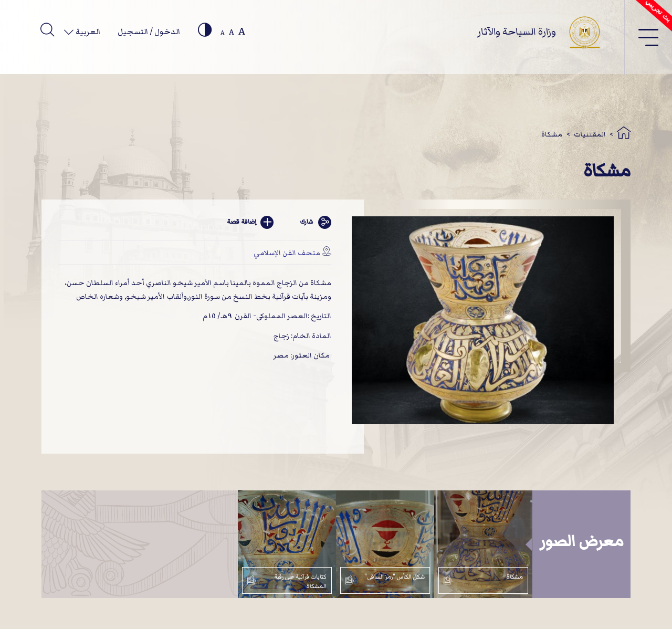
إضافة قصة (250, 222)
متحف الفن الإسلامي (287, 253)
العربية (87, 32)
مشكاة (552, 134)
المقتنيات (590, 134)
